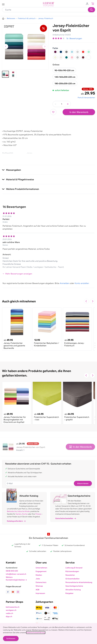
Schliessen (11, 638)
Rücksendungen (72, 571)
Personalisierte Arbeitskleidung (79, 582)
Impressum (40, 593)
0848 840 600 (12, 571)
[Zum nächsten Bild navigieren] (45, 46)
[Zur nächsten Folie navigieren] (92, 301)
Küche (25, 514)
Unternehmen (41, 568)
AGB (38, 590)
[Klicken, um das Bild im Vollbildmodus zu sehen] (25, 46)
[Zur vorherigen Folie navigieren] (86, 301)
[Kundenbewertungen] (48, 240)
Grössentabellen (72, 579)
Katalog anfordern (16, 521)
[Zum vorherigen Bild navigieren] (6, 46)
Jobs (38, 579)
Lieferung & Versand (74, 568)
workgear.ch (11, 610)
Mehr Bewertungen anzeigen (17, 274)
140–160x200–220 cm (65, 77)
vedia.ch (9, 613)
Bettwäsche (12, 511)
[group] (59, 38)
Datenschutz (41, 582)
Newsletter (70, 575)
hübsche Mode (24, 511)
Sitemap (39, 586)
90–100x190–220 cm (64, 70)
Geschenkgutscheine (74, 586)
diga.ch (9, 616)
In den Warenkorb (79, 112)
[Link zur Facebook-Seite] (8, 592)
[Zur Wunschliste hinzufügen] (53, 112)
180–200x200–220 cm (65, 83)
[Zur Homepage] (3, 19)
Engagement (41, 571)
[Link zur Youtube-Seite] (13, 592)
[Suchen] (91, 10)
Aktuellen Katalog (73, 590)
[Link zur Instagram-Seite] (18, 592)
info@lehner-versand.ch (16, 574)
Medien (39, 575)
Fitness (38, 514)
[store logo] (48, 4)
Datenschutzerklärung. (36, 633)
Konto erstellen (82, 283)
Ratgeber (69, 593)
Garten (19, 514)
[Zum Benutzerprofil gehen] (88, 4)
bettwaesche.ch (13, 607)
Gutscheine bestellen (66, 518)
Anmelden (64, 283)
